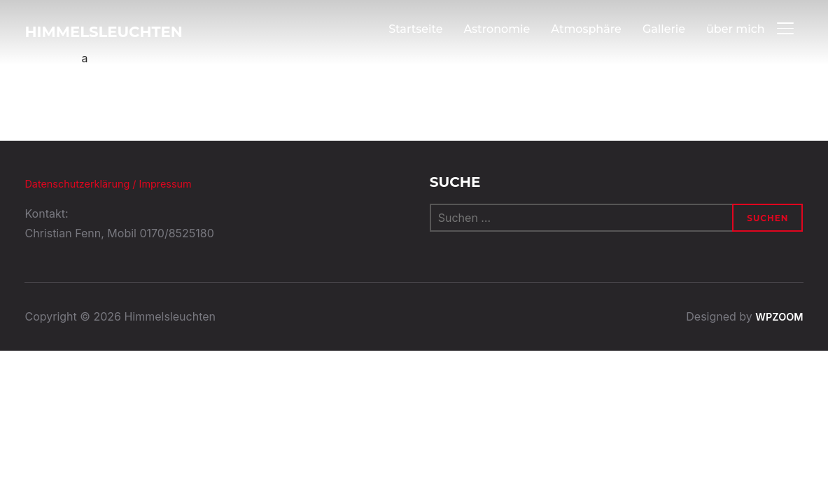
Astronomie (497, 29)
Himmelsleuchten (121, 31)
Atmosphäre (586, 29)
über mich (736, 29)
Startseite (415, 29)
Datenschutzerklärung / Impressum (117, 183)
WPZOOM (777, 316)
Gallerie (663, 29)
